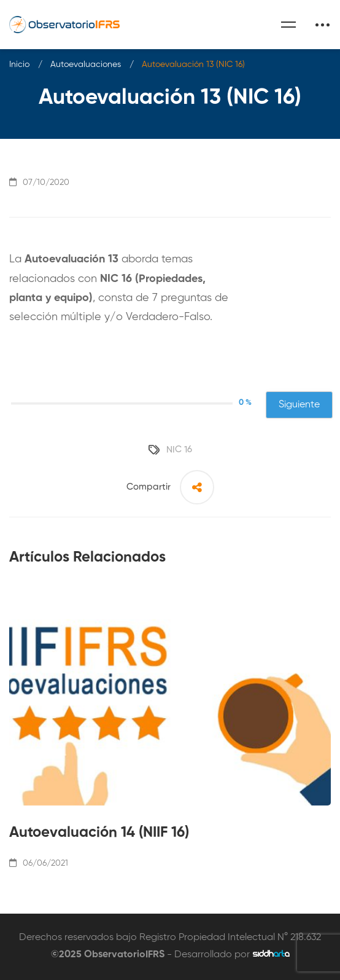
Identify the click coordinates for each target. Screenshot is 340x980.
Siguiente (299, 405)
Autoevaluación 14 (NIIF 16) (99, 833)
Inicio (19, 65)
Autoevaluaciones (86, 65)
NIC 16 (179, 449)
